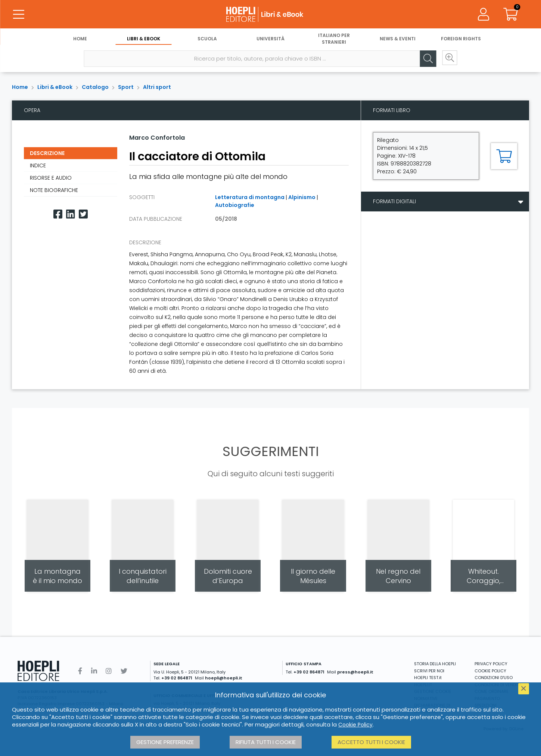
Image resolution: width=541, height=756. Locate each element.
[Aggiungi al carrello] (504, 156)
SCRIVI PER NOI (429, 671)
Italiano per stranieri (334, 40)
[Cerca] (425, 60)
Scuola (207, 40)
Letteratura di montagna (250, 197)
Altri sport (157, 87)
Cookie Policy (355, 725)
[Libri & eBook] (271, 15)
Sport (126, 87)
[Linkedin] (71, 214)
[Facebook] (58, 214)
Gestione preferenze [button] (165, 742)
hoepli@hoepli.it (224, 678)
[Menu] (19, 15)
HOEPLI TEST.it (428, 678)
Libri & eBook (144, 40)
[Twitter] (83, 214)
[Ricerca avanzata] (447, 60)
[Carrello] (510, 15)
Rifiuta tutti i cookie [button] (266, 742)
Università (270, 40)
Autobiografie (235, 205)
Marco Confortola (157, 138)
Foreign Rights (461, 40)
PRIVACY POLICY (491, 664)
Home (80, 40)
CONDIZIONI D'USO (494, 678)
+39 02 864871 (177, 678)
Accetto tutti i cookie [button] (371, 742)
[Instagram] (109, 671)
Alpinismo (302, 197)
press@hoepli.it (355, 672)
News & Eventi (398, 40)
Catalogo (95, 87)
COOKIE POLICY (490, 671)
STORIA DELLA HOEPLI (435, 664)
